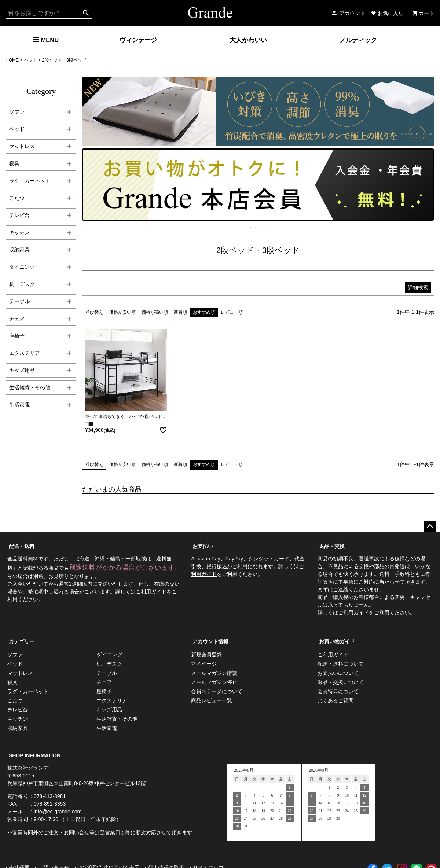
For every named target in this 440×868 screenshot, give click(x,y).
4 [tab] (266, 227)
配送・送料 (22, 546)
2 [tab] (256, 227)
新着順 (180, 312)
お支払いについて (338, 673)
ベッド (30, 60)
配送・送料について (341, 664)
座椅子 (104, 691)
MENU (46, 40)
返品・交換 (332, 546)
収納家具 (18, 728)
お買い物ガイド (337, 641)
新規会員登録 (206, 655)
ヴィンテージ (138, 40)
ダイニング (109, 655)
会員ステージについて (217, 691)
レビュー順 (232, 312)
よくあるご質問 (335, 700)
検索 (86, 13)
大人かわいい (248, 40)
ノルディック (358, 40)
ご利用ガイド (151, 592)
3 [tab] (261, 227)
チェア (104, 682)
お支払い (203, 546)
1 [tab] (251, 227)
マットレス (20, 673)
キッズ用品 (109, 710)
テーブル (107, 673)
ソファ (15, 655)
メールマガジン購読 (214, 673)
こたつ (15, 700)
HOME (12, 60)
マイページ (204, 664)
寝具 (12, 682)
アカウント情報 (210, 641)
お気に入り (387, 13)
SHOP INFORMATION (35, 755)
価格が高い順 (155, 312)
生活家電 (107, 728)
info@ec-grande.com (58, 812)
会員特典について (338, 691)
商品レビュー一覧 (212, 700)
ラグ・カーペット (28, 691)
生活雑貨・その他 (117, 719)
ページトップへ (430, 526)
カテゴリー (22, 641)
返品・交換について (341, 682)
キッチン (18, 719)
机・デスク (109, 664)
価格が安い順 (122, 312)
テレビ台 (18, 710)
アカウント (348, 13)
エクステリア (112, 700)
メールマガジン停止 (214, 682)
